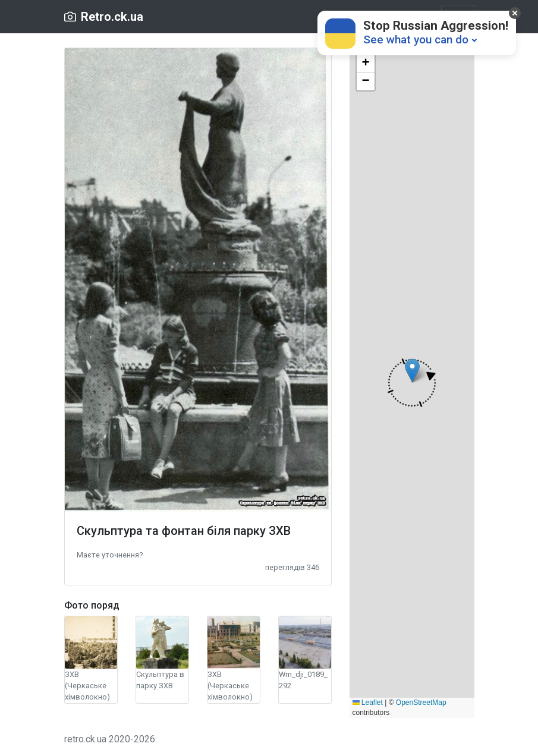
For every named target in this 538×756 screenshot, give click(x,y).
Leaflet (368, 703)
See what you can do (416, 40)
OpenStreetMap (421, 703)
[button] (110, 554)
